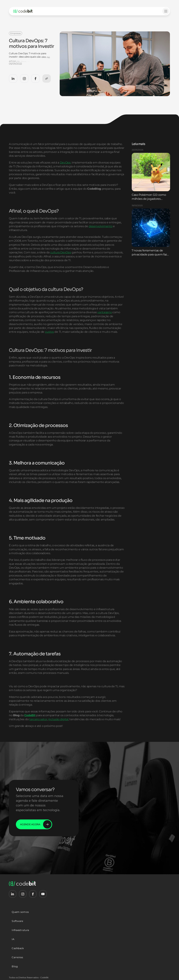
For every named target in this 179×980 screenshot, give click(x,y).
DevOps (65, 171)
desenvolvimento (100, 235)
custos (49, 341)
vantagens (105, 321)
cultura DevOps (61, 261)
